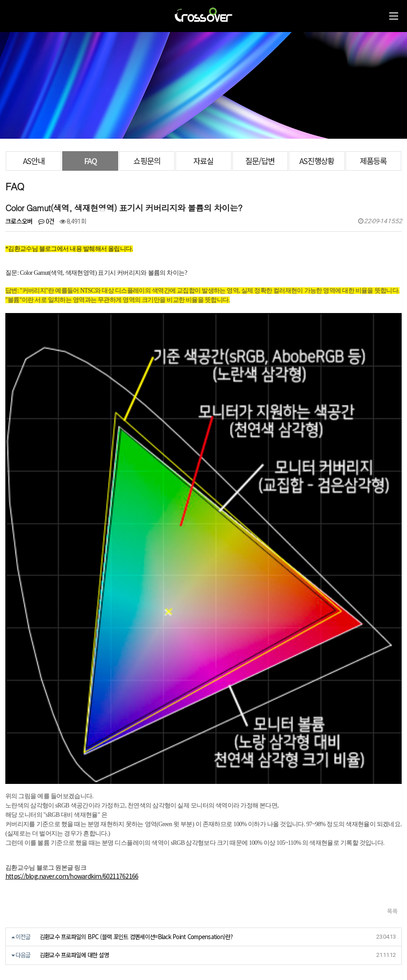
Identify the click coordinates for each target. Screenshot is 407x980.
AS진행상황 (317, 161)
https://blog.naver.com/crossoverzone (111, 949)
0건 (46, 221)
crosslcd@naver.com (34, 928)
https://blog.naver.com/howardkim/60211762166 (72, 616)
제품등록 (373, 161)
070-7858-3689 (38, 938)
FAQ (90, 161)
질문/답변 (260, 161)
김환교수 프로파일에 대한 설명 (74, 695)
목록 (392, 651)
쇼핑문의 (147, 161)
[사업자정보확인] (115, 911)
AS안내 (34, 161)
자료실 (203, 161)
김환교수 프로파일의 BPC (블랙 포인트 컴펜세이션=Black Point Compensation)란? (136, 677)
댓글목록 (23, 735)
